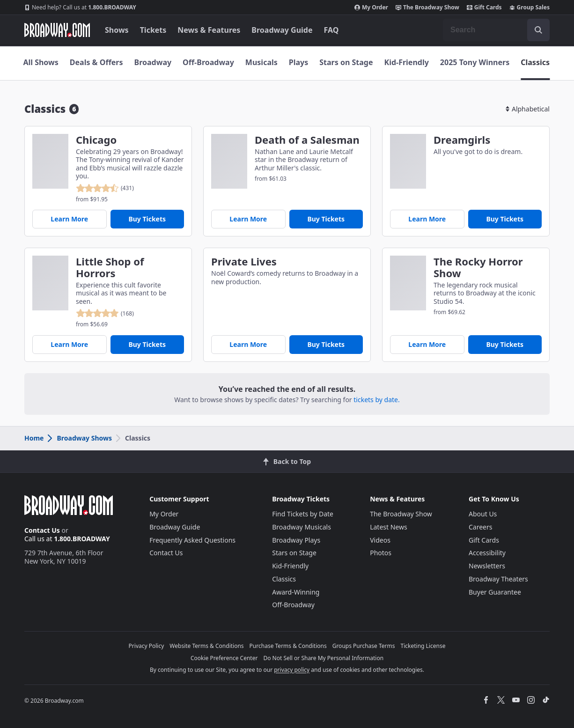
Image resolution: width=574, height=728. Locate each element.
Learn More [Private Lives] (248, 344)
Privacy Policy (147, 646)
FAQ (331, 30)
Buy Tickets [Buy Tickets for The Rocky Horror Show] (505, 344)
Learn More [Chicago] (69, 219)
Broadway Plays (296, 540)
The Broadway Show (427, 7)
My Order (371, 7)
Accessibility (487, 553)
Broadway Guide (282, 30)
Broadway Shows (79, 438)
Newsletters (487, 566)
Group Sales (530, 7)
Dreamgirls (462, 140)
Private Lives (244, 261)
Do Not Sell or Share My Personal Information (323, 658)
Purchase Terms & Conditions (288, 646)
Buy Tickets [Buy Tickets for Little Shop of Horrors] (147, 344)
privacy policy (292, 670)
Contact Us (42, 530)
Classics (535, 62)
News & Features (209, 30)
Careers (480, 527)
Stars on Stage (346, 62)
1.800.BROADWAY (80, 7)
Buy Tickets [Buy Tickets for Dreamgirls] (505, 219)
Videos (380, 540)
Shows (117, 30)
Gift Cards (484, 7)
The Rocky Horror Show (478, 267)
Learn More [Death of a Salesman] (248, 219)
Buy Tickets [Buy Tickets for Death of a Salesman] (326, 219)
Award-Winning (296, 592)
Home (34, 438)
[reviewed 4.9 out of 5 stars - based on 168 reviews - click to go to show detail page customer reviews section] (105, 313)
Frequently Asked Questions (192, 540)
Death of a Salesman (307, 140)
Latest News (389, 527)
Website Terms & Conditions (206, 646)
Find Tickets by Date (303, 514)
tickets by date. (376, 400)
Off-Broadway (208, 62)
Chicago (96, 140)
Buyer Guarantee (495, 592)
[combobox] (496, 30)
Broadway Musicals (302, 527)
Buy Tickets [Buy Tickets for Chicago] (147, 219)
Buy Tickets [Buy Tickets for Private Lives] (326, 344)
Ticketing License (423, 646)
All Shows (40, 62)
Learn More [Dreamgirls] (427, 219)
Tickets (153, 30)
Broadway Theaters (498, 579)
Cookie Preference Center (224, 658)
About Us (483, 514)
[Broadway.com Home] (57, 30)
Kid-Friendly (407, 62)
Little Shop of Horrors (110, 267)
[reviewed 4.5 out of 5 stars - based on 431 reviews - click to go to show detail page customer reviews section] (105, 188)
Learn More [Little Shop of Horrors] (69, 344)
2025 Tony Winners (475, 62)
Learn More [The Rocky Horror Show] (427, 344)
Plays (298, 62)
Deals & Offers (96, 62)
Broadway (153, 62)
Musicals (261, 62)
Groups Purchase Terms (364, 646)
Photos (381, 553)
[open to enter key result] (538, 30)
